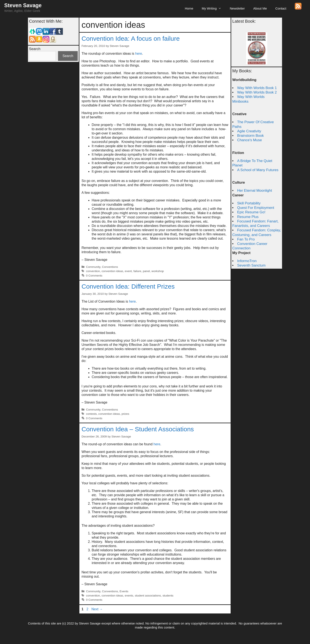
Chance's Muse (250, 140)
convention (93, 271)
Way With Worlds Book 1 (257, 88)
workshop (158, 271)
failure (137, 271)
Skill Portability (249, 203)
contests (91, 414)
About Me (260, 8)
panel (146, 271)
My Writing (214, 8)
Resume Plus (248, 217)
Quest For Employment (256, 208)
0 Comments (94, 276)
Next (97, 609)
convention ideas (112, 271)
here (139, 54)
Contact (281, 8)
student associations (148, 596)
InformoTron (247, 261)
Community (93, 267)
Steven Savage (23, 5)
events (129, 596)
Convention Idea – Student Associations (138, 429)
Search (35, 49)
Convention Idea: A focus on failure (131, 38)
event (128, 271)
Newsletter (237, 8)
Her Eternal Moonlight (255, 191)
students (168, 596)
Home (189, 8)
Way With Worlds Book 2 (257, 92)
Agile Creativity (249, 131)
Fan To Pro (246, 239)
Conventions (110, 267)
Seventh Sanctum (251, 265)
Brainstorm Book (250, 136)
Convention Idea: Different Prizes (128, 286)
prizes (125, 414)
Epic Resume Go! (251, 212)
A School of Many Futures (258, 170)
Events (124, 591)
